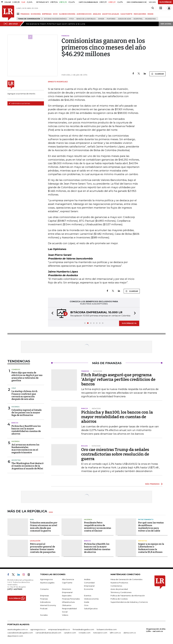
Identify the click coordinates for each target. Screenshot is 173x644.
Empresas (44, 596)
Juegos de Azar (124, 19)
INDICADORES (140, 14)
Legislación (35, 541)
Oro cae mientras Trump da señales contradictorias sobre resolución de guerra (115, 454)
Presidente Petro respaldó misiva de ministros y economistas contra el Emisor (98, 527)
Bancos (15, 423)
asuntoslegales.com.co (18, 629)
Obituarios (67, 605)
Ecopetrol (138, 19)
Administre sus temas (19, 103)
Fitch (72, 19)
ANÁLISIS (97, 14)
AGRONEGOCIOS (84, 14)
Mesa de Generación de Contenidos (126, 579)
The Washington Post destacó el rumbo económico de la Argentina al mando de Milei (28, 466)
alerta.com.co (130, 633)
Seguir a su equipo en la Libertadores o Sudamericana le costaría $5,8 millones (151, 548)
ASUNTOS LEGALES (111, 14)
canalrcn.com (70, 633)
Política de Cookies (119, 599)
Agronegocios (46, 579)
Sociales (44, 615)
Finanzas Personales (71, 599)
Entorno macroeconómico (55, 19)
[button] (52, 314)
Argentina (16, 460)
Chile (14, 388)
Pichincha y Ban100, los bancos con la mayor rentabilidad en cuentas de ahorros (117, 417)
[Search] (153, 8)
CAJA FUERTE (126, 14)
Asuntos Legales (47, 583)
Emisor (101, 19)
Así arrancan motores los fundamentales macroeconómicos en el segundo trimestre (25, 449)
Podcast (44, 609)
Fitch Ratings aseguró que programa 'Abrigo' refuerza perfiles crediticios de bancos (118, 379)
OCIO (55, 14)
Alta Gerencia (68, 579)
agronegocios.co (38, 629)
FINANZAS (25, 14)
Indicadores (45, 602)
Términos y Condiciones (121, 592)
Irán (32, 519)
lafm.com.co (115, 633)
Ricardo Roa (150, 19)
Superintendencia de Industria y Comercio (129, 602)
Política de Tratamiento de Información (128, 596)
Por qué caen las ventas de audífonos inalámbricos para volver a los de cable (151, 527)
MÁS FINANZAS (152, 484)
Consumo (44, 589)
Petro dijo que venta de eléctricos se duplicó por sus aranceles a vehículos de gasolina (27, 377)
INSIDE (150, 14)
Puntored (111, 19)
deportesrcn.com (15, 636)
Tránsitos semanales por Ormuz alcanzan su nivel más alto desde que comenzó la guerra (44, 527)
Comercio (16, 369)
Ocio (86, 605)
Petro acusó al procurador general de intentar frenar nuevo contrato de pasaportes (43, 548)
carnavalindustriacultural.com (48, 633)
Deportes (143, 541)
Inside (87, 602)
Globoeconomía (91, 599)
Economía (89, 589)
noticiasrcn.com (100, 633)
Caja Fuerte (67, 583)
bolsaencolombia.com (107, 629)
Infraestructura (68, 602)
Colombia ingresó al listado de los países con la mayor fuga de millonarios (27, 413)
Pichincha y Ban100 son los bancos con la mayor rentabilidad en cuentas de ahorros (26, 430)
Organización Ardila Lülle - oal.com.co (156, 630)
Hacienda (15, 407)
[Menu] (18, 14)
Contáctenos (116, 586)
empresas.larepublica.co (59, 629)
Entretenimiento (146, 519)
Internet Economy (48, 605)
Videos (65, 615)
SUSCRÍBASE (165, 2)
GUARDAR (158, 74)
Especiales (67, 596)
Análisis (87, 579)
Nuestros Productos (119, 583)
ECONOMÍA (36, 14)
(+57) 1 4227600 (15, 589)
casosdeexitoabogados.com (20, 633)
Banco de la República (86, 19)
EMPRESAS (47, 14)
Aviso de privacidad (119, 589)
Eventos (88, 596)
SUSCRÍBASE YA (129, 323)
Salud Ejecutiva (91, 609)
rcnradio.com (85, 633)
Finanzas (44, 599)
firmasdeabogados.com (83, 629)
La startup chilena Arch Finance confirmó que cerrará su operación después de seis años (24, 395)
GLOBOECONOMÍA (67, 14)
